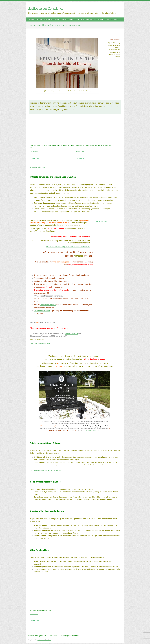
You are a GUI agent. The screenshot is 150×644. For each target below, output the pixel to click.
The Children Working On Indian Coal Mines (45, 470)
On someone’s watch (42, 311)
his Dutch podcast (71, 334)
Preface (31, 19)
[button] (52, 158)
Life (78, 19)
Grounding (101, 19)
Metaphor (72, 19)
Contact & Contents (112, 19)
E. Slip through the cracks (93, 430)
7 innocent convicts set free (40, 343)
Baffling (57, 19)
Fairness (64, 19)
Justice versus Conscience (46, 8)
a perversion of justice (48, 305)
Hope (82, 19)
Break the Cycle (91, 19)
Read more (36, 158)
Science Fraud (49, 19)
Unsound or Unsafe (101, 221)
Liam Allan (39, 19)
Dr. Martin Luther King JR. (39, 167)
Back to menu (34, 152)
